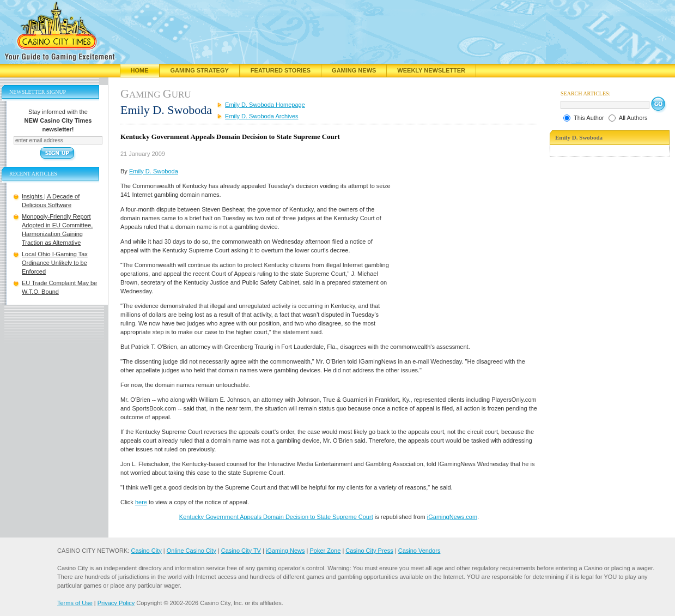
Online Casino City (191, 551)
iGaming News (285, 551)
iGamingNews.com (452, 517)
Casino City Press (369, 551)
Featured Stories (281, 70)
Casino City (146, 551)
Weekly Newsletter (431, 70)
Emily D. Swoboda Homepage (265, 105)
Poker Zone (325, 551)
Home (140, 70)
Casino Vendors (419, 551)
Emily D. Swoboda (154, 171)
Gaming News (354, 70)
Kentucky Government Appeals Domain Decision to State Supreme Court (276, 517)
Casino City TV (241, 551)
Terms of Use (75, 603)
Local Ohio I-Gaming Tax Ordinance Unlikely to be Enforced (55, 263)
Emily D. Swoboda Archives (262, 116)
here (141, 502)
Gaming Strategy (200, 70)
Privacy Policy (116, 603)
